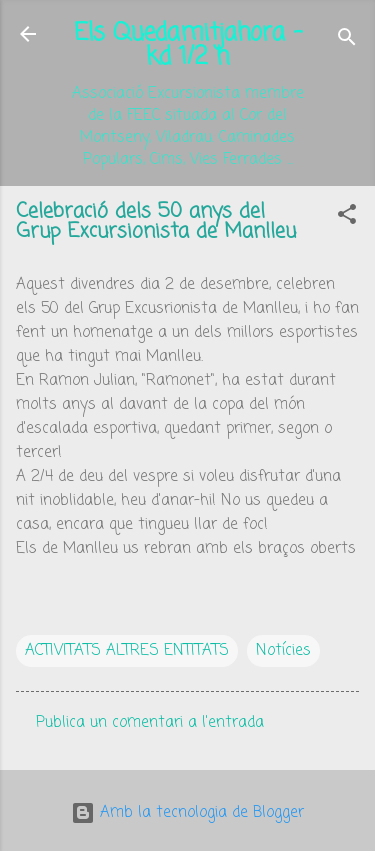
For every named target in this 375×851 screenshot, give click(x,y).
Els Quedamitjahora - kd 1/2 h (188, 45)
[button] (347, 218)
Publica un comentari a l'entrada (150, 723)
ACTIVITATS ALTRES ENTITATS (127, 651)
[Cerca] (347, 40)
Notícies (283, 651)
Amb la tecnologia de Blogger (187, 813)
